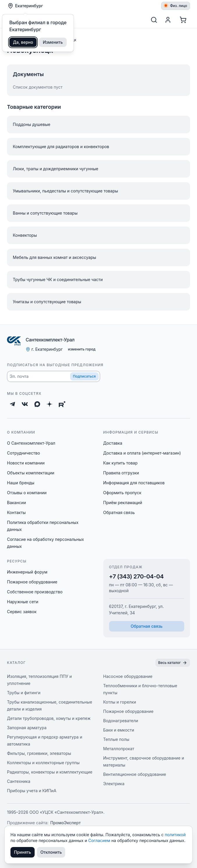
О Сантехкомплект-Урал (31, 443)
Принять (23, 852)
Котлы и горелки (120, 702)
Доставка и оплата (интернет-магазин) (142, 453)
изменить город (82, 349)
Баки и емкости (119, 730)
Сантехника (19, 781)
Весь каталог (173, 663)
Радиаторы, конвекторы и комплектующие (50, 772)
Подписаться (84, 376)
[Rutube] (62, 404)
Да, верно (23, 42)
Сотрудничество (23, 453)
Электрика (114, 784)
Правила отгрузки (121, 473)
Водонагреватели (121, 721)
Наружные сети (23, 602)
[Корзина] (183, 20)
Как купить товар (120, 463)
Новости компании (26, 463)
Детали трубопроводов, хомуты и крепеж (49, 718)
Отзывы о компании (27, 493)
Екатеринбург (25, 6)
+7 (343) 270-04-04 (136, 576)
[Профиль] (168, 20)
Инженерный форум (27, 572)
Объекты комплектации (31, 473)
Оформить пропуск (122, 493)
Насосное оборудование (128, 676)
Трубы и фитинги (24, 693)
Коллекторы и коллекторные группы (43, 763)
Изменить (53, 42)
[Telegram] (13, 404)
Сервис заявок (22, 612)
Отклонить (51, 852)
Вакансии (16, 503)
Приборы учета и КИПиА (32, 791)
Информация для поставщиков (134, 483)
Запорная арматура (27, 728)
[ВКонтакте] (25, 404)
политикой (175, 835)
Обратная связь (119, 512)
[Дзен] (49, 404)
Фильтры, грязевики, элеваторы (39, 753)
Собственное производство (35, 592)
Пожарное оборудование (32, 582)
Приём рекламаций (123, 503)
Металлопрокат (119, 749)
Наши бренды (21, 483)
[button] (54, 376)
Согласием (100, 840)
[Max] (37, 404)
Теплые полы (116, 739)
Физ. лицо (176, 6)
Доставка (113, 443)
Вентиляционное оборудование (135, 774)
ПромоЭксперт (66, 823)
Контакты (16, 512)
